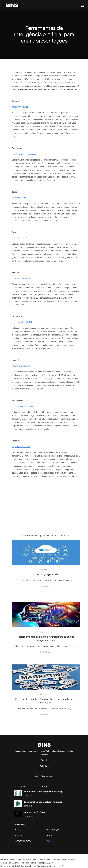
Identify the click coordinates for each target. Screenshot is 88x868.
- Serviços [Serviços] (44, 754)
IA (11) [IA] (18, 830)
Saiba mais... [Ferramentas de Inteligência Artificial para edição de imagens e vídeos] (45, 652)
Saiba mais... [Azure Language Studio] (45, 586)
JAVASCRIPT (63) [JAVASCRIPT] (23, 841)
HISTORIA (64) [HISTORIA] (53, 830)
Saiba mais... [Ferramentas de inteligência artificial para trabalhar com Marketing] (45, 714)
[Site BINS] (12, 5)
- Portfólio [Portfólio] (44, 760)
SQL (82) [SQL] (50, 835)
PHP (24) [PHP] (19, 835)
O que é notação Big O (34, 812)
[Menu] (83, 5)
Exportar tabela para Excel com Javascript (43, 802)
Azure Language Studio (46, 574)
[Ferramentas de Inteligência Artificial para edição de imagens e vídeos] (46, 615)
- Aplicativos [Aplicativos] (44, 766)
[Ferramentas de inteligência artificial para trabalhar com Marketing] (46, 677)
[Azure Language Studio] (46, 552)
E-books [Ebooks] (50, 841)
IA (52, 570)
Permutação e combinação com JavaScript (44, 792)
